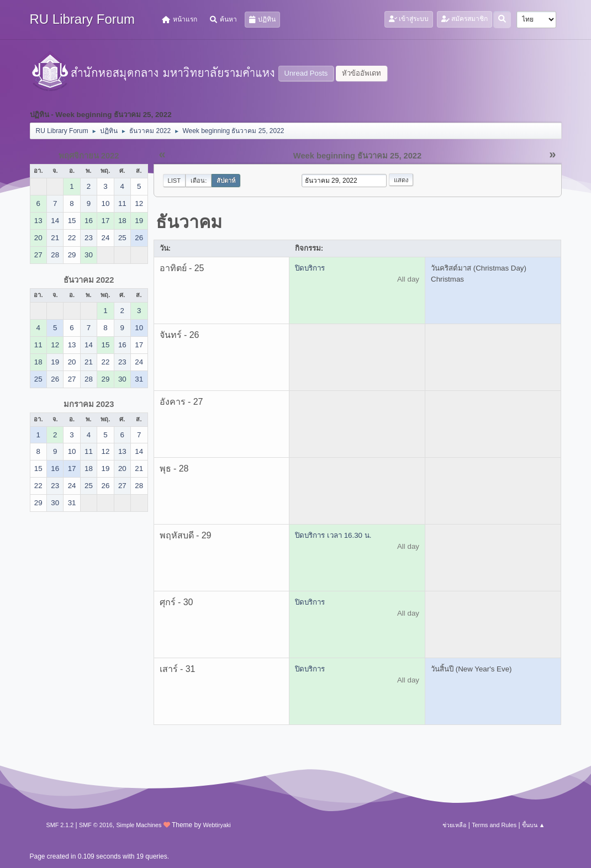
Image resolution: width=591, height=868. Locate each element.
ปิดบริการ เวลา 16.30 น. (333, 535)
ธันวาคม (189, 222)
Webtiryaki (217, 825)
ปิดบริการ (310, 268)
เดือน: (199, 181)
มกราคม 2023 (89, 404)
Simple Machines (139, 825)
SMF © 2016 (96, 825)
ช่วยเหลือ (454, 825)
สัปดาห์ (226, 181)
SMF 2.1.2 (60, 825)
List (175, 181)
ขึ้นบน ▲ (534, 825)
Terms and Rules (494, 825)
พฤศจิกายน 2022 (89, 156)
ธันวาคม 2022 (89, 280)
